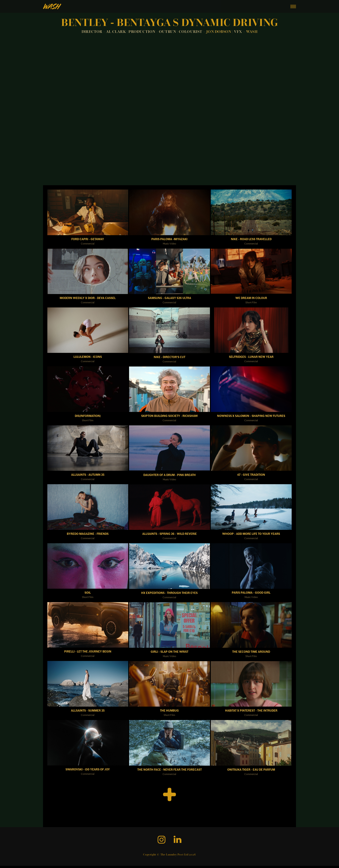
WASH (252, 32)
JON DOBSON (219, 32)
